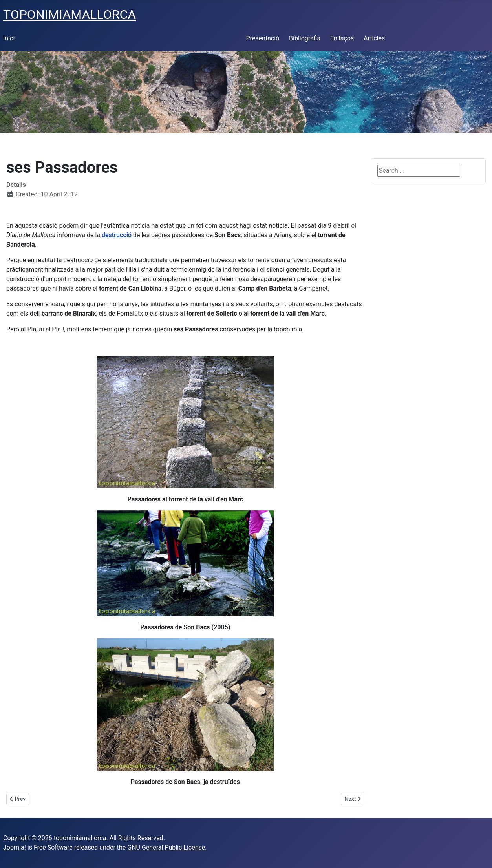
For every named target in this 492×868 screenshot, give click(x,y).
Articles (374, 38)
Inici (9, 38)
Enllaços (342, 38)
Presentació (263, 38)
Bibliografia (305, 38)
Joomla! (15, 847)
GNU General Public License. (167, 847)
